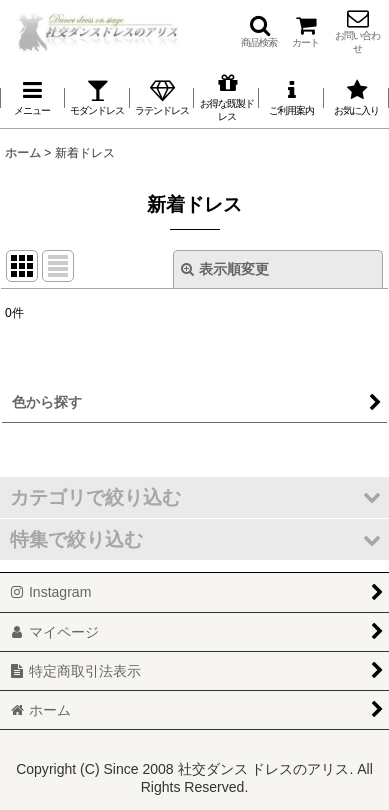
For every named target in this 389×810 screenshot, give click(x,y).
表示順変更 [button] (225, 269)
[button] (259, 31)
